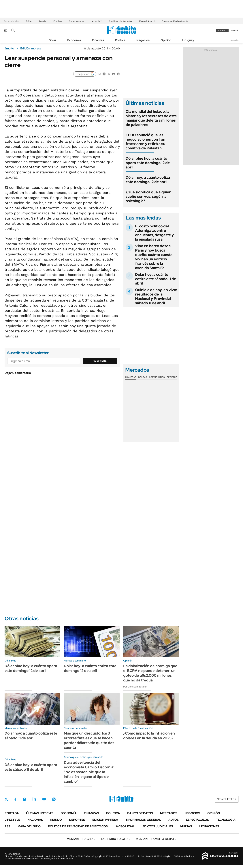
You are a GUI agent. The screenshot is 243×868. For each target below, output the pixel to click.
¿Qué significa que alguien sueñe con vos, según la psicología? (148, 196)
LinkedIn (34, 799)
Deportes (77, 820)
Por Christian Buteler (135, 687)
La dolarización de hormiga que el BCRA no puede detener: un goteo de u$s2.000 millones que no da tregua (150, 673)
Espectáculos (197, 820)
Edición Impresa (105, 820)
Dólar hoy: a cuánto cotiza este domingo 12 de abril (148, 180)
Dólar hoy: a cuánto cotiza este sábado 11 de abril (156, 279)
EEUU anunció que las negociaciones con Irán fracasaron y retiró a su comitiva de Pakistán (145, 142)
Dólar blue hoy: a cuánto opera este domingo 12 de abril (148, 163)
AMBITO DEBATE (156, 839)
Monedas (131, 377)
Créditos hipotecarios (120, 21)
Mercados (169, 813)
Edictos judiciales (158, 826)
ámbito (9, 49)
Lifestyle (12, 820)
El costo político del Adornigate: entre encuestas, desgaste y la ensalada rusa (155, 233)
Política (120, 40)
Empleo (58, 21)
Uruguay (188, 40)
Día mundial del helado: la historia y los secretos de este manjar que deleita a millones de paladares (151, 118)
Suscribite (100, 361)
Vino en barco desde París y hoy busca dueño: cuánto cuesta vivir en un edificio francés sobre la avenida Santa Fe (154, 257)
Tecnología (226, 820)
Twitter (6, 799)
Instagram (24, 799)
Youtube (44, 799)
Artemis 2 (97, 21)
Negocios (143, 40)
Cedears (172, 377)
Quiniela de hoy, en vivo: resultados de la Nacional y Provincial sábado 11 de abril (156, 296)
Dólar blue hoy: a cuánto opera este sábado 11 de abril (31, 767)
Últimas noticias (40, 813)
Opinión (166, 40)
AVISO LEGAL (125, 826)
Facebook (15, 799)
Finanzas (98, 40)
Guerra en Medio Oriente (175, 21)
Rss (7, 826)
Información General (143, 820)
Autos (174, 820)
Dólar (29, 21)
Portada (12, 813)
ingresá (234, 30)
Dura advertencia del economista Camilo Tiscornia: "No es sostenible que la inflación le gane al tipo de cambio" (89, 772)
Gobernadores (77, 21)
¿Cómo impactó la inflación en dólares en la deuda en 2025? (149, 736)
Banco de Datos (140, 813)
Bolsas (143, 377)
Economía (74, 40)
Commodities (157, 377)
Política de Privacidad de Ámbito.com (78, 826)
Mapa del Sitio (29, 826)
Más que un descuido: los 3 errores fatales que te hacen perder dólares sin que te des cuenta (89, 740)
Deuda (43, 21)
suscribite (222, 30)
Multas (186, 826)
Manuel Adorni (147, 21)
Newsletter (235, 40)
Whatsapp (54, 799)
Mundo (56, 820)
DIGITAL (81, 839)
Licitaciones (209, 826)
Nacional (35, 820)
